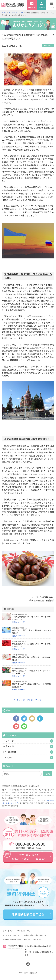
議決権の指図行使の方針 (12, 940)
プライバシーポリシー (26, 931)
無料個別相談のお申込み (28, 914)
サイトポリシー (9, 931)
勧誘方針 (27, 940)
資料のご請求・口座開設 (28, 857)
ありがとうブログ (16, 12)
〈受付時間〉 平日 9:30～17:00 (27, 845)
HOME (4, 12)
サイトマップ (38, 940)
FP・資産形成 (10, 752)
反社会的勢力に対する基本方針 (35, 935)
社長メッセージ (48, 46)
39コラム (8, 757)
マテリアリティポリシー (12, 935)
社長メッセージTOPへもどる (28, 700)
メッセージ (9, 741)
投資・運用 (9, 746)
